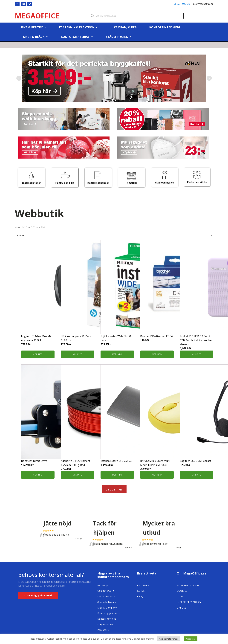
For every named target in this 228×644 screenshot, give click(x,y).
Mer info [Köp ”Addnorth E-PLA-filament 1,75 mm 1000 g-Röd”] (78, 475)
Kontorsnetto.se (107, 619)
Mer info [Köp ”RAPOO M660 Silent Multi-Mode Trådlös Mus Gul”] (157, 475)
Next (209, 78)
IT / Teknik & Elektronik (80, 27)
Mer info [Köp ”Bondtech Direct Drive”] (38, 475)
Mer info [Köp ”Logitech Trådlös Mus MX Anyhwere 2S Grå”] (38, 354)
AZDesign (103, 585)
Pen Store (103, 630)
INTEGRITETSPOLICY (189, 602)
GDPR (180, 596)
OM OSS (182, 608)
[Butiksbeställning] (114, 236)
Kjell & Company (107, 608)
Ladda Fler (114, 489)
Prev (19, 78)
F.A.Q (140, 596)
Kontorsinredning (165, 27)
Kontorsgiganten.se (109, 613)
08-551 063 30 (182, 4)
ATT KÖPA (143, 585)
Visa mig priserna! (38, 595)
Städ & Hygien (119, 37)
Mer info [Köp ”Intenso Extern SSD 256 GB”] (117, 475)
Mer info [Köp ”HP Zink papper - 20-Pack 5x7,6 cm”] (78, 354)
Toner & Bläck (35, 37)
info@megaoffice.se (203, 4)
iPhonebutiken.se (107, 602)
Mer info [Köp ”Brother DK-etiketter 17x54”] (157, 354)
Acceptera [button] (191, 639)
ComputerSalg (106, 591)
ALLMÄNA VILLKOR (188, 585)
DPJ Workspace (106, 596)
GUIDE (141, 591)
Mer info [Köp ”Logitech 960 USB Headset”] (197, 475)
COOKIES (182, 591)
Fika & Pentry (34, 27)
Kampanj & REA (125, 27)
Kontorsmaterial (77, 37)
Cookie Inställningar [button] (169, 639)
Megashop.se (105, 624)
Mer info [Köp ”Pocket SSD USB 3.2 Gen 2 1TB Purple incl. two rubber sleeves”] (197, 354)
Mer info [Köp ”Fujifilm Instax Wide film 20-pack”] (117, 354)
